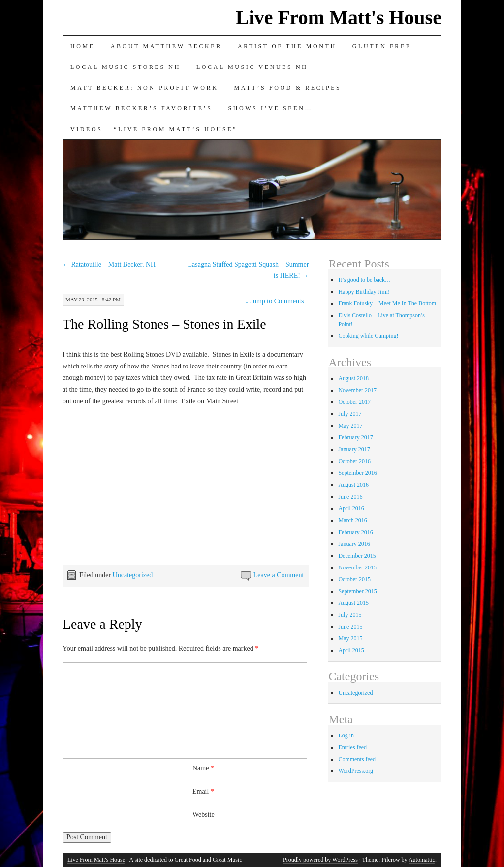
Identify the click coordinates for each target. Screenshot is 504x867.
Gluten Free (382, 46)
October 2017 (354, 402)
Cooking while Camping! (368, 336)
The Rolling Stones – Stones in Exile (164, 324)
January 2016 (354, 544)
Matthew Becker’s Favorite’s (142, 108)
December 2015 (357, 556)
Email (203, 791)
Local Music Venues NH (252, 67)
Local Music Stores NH (126, 67)
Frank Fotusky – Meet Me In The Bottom (387, 303)
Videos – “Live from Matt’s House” (154, 129)
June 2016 (350, 497)
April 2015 (351, 650)
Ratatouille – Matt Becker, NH (109, 264)
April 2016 (351, 508)
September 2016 (357, 473)
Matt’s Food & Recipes (287, 88)
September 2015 (357, 591)
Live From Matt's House (339, 17)
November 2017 (357, 390)
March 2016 (352, 520)
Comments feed (357, 759)
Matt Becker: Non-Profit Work (144, 88)
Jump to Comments (274, 301)
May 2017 (350, 426)
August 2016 (353, 485)
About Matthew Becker (166, 46)
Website (204, 815)
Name (203, 768)
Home (83, 46)
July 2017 (350, 414)
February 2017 (355, 437)
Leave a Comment (279, 575)
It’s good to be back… (364, 280)
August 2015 (353, 603)
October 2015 (354, 579)
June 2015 (350, 627)
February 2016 (355, 532)
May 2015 (350, 638)
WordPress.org (355, 771)
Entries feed (352, 747)
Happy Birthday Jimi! (364, 292)
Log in (346, 735)
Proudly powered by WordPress (320, 860)
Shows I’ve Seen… (270, 108)
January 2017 (354, 449)
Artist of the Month (287, 46)
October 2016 (354, 461)
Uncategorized (133, 575)
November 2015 (357, 567)
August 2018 (353, 378)
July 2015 (350, 615)
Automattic (422, 860)
